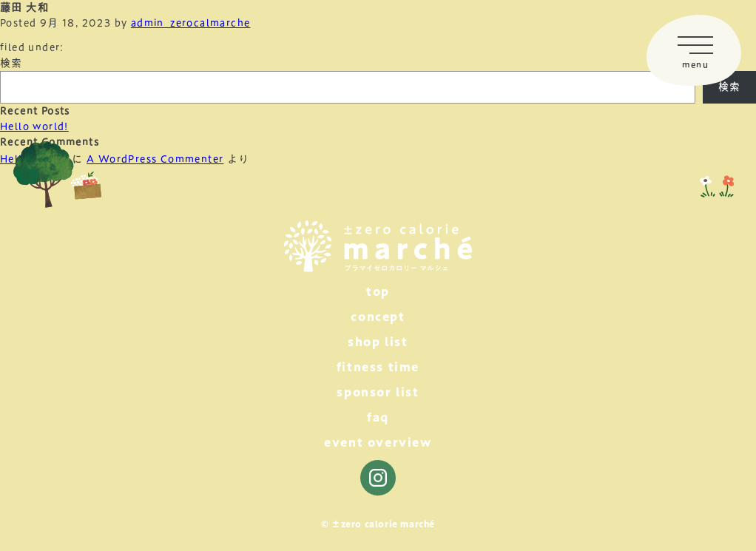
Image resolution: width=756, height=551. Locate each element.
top (378, 291)
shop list (378, 342)
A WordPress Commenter (155, 159)
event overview (378, 442)
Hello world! (34, 126)
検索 (11, 63)
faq (378, 417)
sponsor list (378, 392)
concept (378, 317)
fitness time (378, 367)
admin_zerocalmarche (191, 23)
